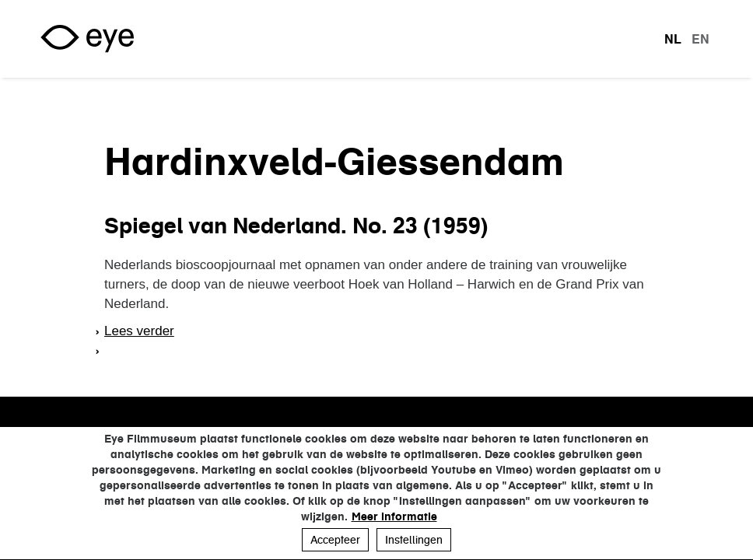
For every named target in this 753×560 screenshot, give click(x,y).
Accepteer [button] (335, 540)
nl (673, 39)
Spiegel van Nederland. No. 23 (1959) (296, 226)
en (700, 39)
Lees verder (139, 331)
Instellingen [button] (414, 540)
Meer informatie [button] (394, 516)
